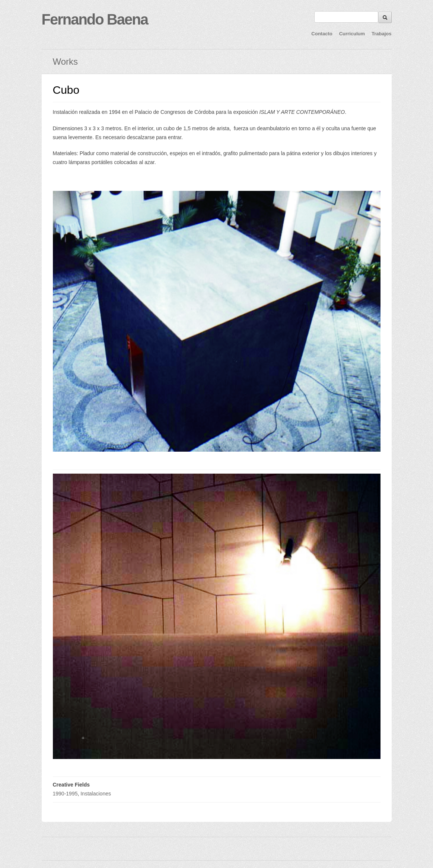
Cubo (66, 90)
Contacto (322, 34)
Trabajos (381, 34)
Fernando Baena (95, 19)
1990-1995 (65, 794)
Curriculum (352, 34)
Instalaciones (96, 794)
